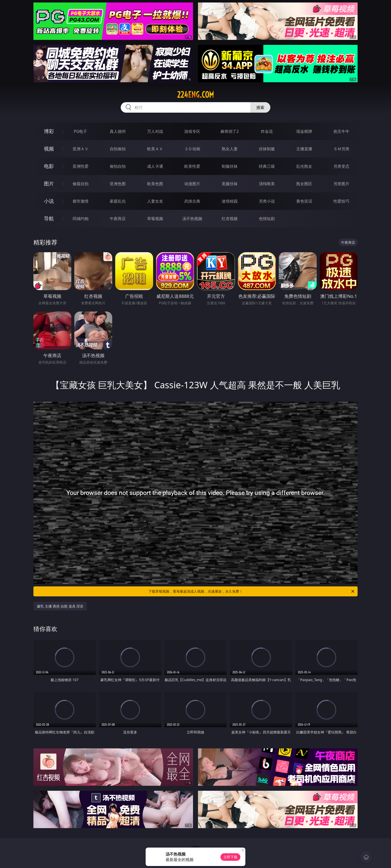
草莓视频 (155, 219)
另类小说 (267, 201)
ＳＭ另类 (341, 149)
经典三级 (267, 166)
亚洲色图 (118, 184)
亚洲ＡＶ (81, 149)
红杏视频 (230, 219)
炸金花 (267, 131)
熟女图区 (304, 184)
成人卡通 (155, 166)
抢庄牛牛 (341, 131)
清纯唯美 (267, 184)
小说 (49, 201)
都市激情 (81, 201)
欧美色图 (155, 184)
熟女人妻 (230, 149)
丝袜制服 (267, 149)
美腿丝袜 (230, 184)
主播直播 (304, 149)
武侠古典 (192, 201)
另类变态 (341, 166)
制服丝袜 (230, 166)
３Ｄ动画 (192, 149)
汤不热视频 (192, 219)
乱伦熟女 (304, 166)
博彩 (49, 131)
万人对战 (155, 131)
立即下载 (230, 857)
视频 (49, 149)
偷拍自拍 (118, 166)
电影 (49, 166)
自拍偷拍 (118, 149)
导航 (49, 218)
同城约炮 (81, 219)
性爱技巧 (341, 201)
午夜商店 (118, 219)
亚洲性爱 (81, 166)
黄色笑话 (304, 201)
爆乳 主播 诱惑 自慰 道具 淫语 (60, 606)
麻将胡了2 (230, 131)
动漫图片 (192, 184)
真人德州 (118, 131)
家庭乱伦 (118, 201)
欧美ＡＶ (155, 149)
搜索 (260, 107)
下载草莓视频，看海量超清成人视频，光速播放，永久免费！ (252, 591)
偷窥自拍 (81, 184)
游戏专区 (192, 131)
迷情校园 (230, 201)
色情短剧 (267, 219)
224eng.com (195, 95)
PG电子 (80, 131)
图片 (49, 184)
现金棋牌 (304, 131)
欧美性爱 (192, 166)
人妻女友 (155, 201)
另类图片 (341, 184)
